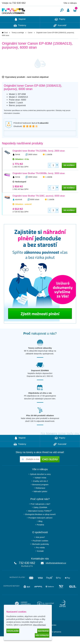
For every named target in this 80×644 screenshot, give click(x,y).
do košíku (69, 173)
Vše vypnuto (42, 635)
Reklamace (40, 496)
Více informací (39, 625)
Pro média (40, 555)
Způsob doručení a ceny (40, 482)
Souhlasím (13, 631)
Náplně (20, 27)
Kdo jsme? (40, 545)
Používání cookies (40, 548)
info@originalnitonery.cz (56, 571)
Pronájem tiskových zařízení (40, 525)
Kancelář (60, 33)
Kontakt (40, 559)
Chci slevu (50, 467)
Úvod (6, 40)
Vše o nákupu (70, 3)
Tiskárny (20, 33)
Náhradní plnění (40, 499)
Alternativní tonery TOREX (40, 519)
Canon (30, 40)
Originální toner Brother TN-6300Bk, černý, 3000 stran (39, 181)
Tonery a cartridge (18, 40)
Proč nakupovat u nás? (40, 512)
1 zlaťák (49, 162)
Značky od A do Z (40, 489)
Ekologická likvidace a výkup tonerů (40, 522)
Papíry (60, 27)
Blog (40, 529)
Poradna (40, 532)
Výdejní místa (40, 485)
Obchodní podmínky (40, 552)
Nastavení (43, 631)
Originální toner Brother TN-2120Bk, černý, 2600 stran (39, 158)
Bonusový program (40, 492)
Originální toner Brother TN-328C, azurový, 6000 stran (39, 203)
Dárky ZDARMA (40, 515)
